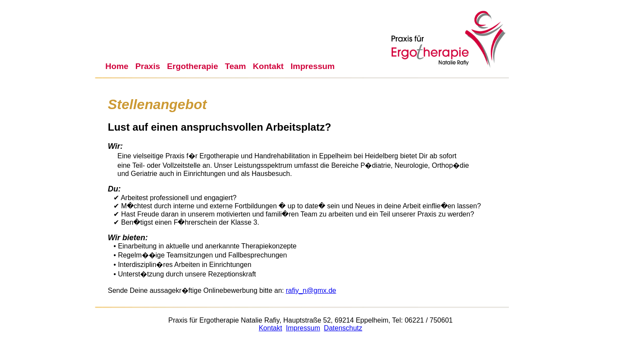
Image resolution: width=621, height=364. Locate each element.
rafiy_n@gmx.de (311, 290)
